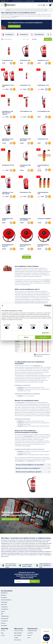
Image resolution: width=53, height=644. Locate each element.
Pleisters (3, 612)
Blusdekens (4, 595)
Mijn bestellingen (18, 633)
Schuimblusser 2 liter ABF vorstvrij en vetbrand (8, 113)
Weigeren (26, 337)
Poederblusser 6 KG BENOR (7, 219)
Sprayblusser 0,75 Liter (8, 165)
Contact (3, 635)
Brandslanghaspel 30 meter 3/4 (43, 245)
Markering (3, 623)
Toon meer (27, 257)
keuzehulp (16, 16)
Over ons (3, 631)
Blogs (2, 633)
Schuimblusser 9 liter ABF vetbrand (8, 193)
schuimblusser (37, 366)
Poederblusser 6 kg (25, 60)
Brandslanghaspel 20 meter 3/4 (8, 245)
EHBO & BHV (4, 605)
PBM (2, 614)
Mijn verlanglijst (18, 635)
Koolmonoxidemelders (6, 600)
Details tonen (45, 333)
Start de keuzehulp (14, 26)
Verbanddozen (4, 607)
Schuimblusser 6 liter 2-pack (8, 86)
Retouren (30, 635)
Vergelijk (16, 638)
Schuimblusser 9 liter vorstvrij (25, 166)
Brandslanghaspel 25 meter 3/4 (25, 245)
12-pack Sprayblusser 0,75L (43, 166)
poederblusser (20, 403)
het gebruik (46, 280)
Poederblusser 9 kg (43, 139)
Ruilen (29, 638)
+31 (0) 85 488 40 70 (20, 461)
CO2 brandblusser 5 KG (44, 111)
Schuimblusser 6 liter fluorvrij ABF (25, 140)
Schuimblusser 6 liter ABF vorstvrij (8, 140)
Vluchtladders (4, 602)
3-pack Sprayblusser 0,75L (43, 193)
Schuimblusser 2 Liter (43, 85)
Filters (48, 39)
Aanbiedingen (4, 625)
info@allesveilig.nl (31, 461)
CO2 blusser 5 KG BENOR (44, 219)
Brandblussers (4, 593)
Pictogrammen (4, 621)
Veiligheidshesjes (5, 616)
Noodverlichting (5, 619)
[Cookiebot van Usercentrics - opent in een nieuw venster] (45, 306)
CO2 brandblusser (28, 436)
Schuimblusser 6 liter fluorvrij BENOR (25, 219)
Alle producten (18, 640)
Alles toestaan (43, 337)
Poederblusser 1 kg (25, 85)
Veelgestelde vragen (32, 631)
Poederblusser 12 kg (25, 192)
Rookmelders (4, 598)
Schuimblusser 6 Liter (43, 60)
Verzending (30, 633)
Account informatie (19, 631)
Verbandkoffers (5, 609)
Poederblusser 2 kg (7, 60)
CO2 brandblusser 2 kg (26, 111)
